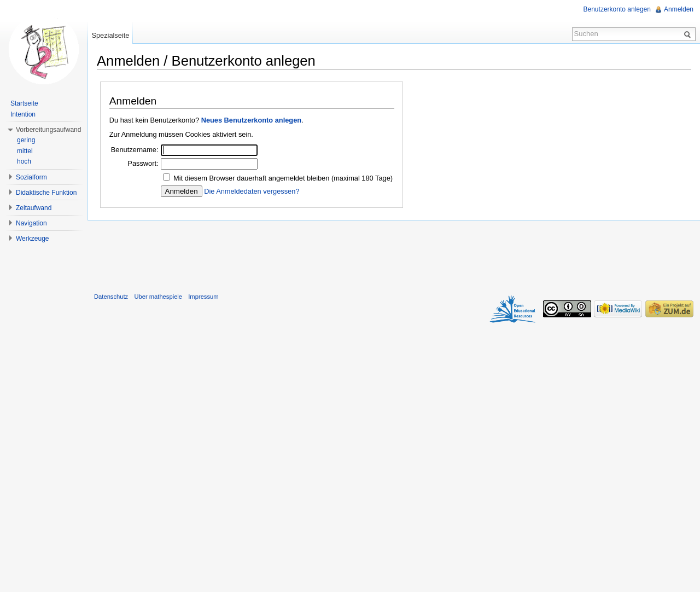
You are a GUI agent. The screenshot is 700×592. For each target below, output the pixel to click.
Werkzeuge (32, 239)
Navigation (31, 223)
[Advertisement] (394, 254)
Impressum (203, 297)
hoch (24, 161)
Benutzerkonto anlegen (617, 9)
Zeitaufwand (34, 208)
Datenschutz (111, 297)
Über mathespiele (158, 297)
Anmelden (679, 9)
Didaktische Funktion (46, 193)
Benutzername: (135, 150)
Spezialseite (110, 35)
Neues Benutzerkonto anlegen (251, 120)
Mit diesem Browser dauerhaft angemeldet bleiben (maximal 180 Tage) (283, 178)
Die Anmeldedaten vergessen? (252, 191)
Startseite (24, 103)
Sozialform (31, 177)
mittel (25, 151)
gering (26, 140)
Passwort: (143, 163)
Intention (23, 114)
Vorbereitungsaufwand (48, 130)
